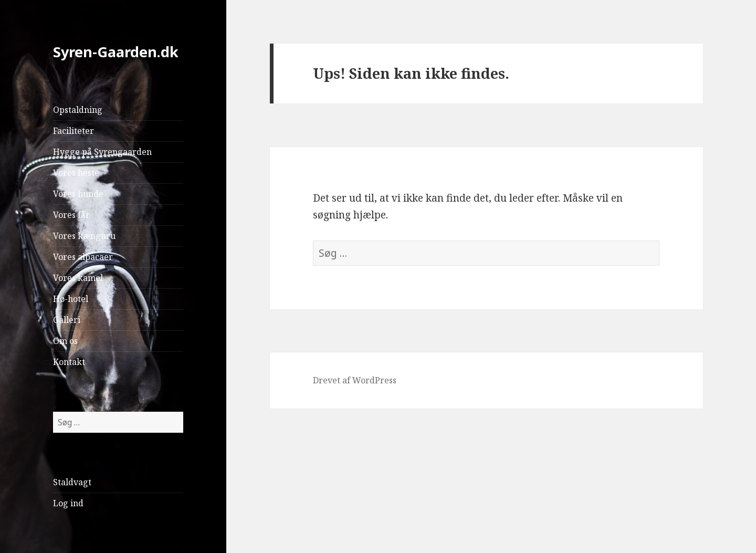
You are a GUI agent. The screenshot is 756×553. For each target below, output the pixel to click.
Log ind (68, 503)
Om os (65, 341)
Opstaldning (78, 110)
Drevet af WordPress (355, 380)
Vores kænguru (84, 236)
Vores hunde (78, 194)
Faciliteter (73, 131)
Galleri (67, 320)
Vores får (71, 215)
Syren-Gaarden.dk (116, 52)
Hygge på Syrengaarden (102, 152)
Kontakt (69, 362)
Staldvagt (72, 482)
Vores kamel (78, 278)
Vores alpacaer (83, 257)
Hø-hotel (71, 299)
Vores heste (76, 173)
